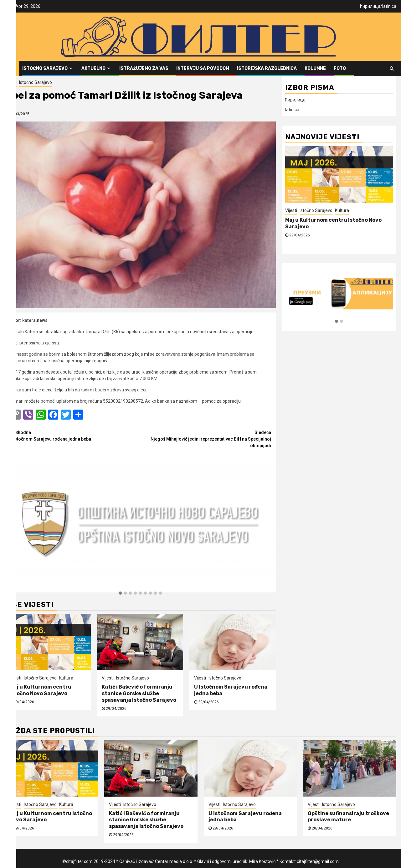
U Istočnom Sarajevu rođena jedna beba (75, 435)
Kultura (66, 678)
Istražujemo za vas (144, 68)
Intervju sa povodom (203, 68)
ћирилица (370, 6)
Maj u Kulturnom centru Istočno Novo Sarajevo (40, 690)
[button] (120, 593)
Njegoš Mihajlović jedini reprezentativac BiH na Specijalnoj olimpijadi (206, 439)
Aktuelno (93, 68)
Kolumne (315, 68)
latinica (389, 6)
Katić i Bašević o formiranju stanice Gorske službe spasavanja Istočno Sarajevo (139, 693)
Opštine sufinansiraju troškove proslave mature (348, 817)
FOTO (340, 68)
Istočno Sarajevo (45, 68)
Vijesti (11, 82)
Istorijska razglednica (267, 68)
